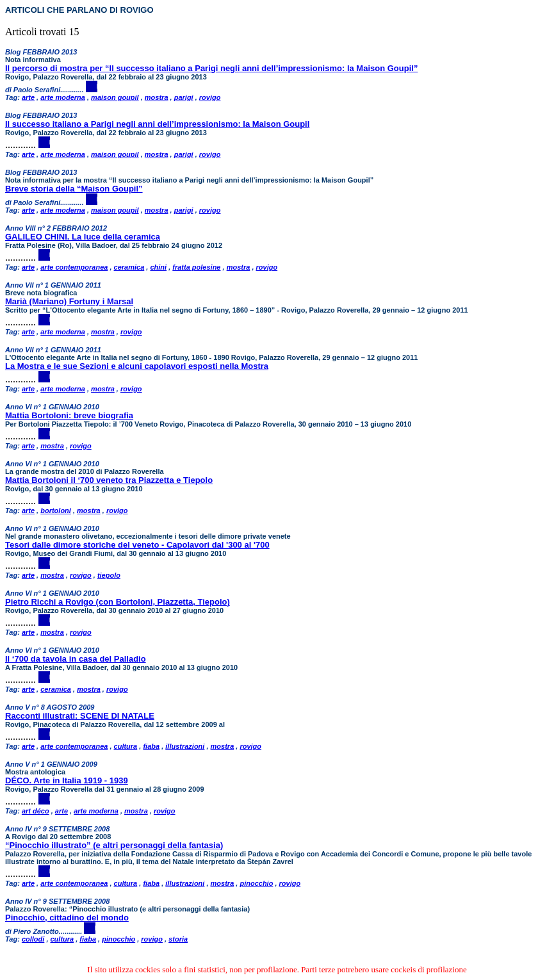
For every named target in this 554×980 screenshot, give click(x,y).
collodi (33, 939)
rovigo (210, 97)
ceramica (129, 267)
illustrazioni (185, 746)
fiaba (151, 746)
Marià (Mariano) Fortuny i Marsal (69, 301)
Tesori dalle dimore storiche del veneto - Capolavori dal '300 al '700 (137, 545)
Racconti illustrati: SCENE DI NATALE (80, 716)
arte (28, 97)
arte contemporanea (74, 267)
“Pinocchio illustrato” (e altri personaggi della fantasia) (114, 845)
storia (178, 939)
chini (158, 267)
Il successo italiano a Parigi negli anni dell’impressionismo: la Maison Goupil (157, 124)
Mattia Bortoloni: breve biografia (69, 415)
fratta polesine (196, 267)
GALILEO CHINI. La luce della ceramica (83, 237)
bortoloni (56, 510)
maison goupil (115, 97)
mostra (157, 97)
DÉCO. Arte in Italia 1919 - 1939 (67, 780)
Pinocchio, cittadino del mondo (67, 918)
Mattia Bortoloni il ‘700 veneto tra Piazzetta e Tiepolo (109, 480)
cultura (126, 746)
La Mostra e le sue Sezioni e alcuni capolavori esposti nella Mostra (137, 366)
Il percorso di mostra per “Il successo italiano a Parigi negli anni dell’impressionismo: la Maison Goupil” (211, 68)
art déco (36, 811)
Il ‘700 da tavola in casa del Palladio (76, 659)
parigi (184, 97)
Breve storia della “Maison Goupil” (74, 189)
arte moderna (63, 97)
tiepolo (109, 575)
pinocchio (256, 883)
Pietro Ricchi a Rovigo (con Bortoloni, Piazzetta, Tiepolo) (118, 602)
